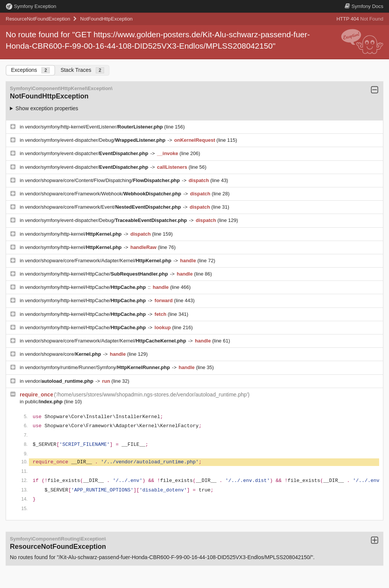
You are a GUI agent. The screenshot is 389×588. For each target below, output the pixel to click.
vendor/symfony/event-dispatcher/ (87, 153)
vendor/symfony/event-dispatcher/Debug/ (96, 140)
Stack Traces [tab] (82, 70)
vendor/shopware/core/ (64, 354)
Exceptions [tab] (30, 70)
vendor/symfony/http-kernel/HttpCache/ (97, 274)
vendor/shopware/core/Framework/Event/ (104, 207)
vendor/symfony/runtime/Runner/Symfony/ (98, 367)
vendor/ (60, 381)
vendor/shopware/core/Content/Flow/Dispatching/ (103, 180)
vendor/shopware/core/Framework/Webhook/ (104, 194)
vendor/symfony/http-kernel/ (74, 234)
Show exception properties (47, 108)
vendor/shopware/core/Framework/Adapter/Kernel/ (99, 261)
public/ (45, 402)
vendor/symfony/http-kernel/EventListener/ (95, 127)
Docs (364, 6)
